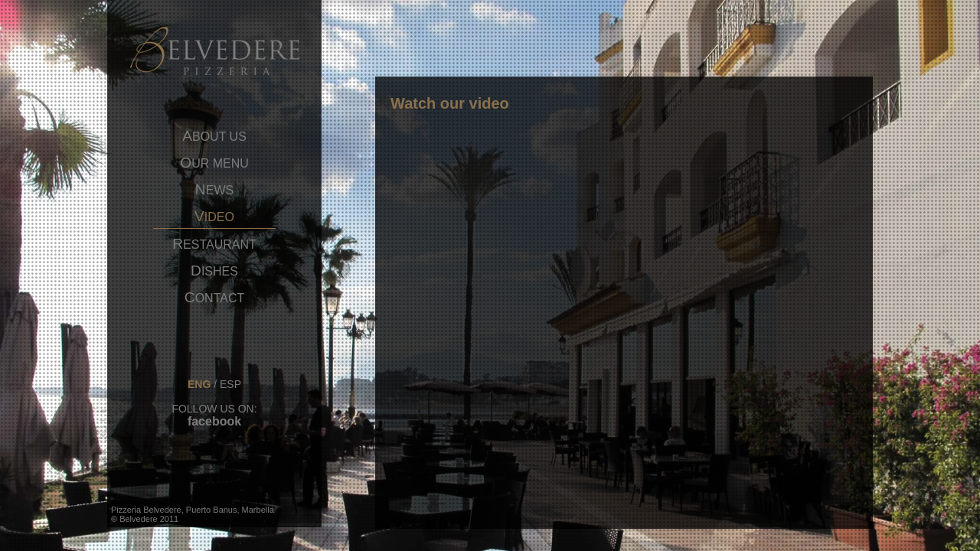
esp (230, 384)
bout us (214, 136)
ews (214, 190)
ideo (214, 217)
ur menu (214, 163)
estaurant (214, 244)
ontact (214, 298)
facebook (214, 421)
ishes (214, 271)
